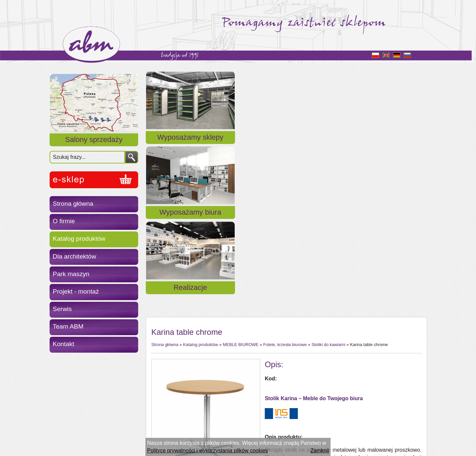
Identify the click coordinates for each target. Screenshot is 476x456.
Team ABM (68, 326)
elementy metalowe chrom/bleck (316, 365)
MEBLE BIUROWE (241, 182)
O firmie (64, 221)
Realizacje (381, 145)
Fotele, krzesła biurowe (285, 182)
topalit (285, 402)
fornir (284, 394)
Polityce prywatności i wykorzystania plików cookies (207, 451)
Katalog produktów (79, 239)
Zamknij (320, 451)
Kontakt (64, 344)
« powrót (161, 383)
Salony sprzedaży (94, 140)
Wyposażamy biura (286, 145)
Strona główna (73, 204)
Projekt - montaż (76, 291)
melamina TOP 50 (299, 387)
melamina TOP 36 (299, 379)
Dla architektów (75, 256)
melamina (289, 372)
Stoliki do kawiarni (328, 182)
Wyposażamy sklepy (190, 145)
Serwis (62, 309)
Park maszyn (71, 274)
